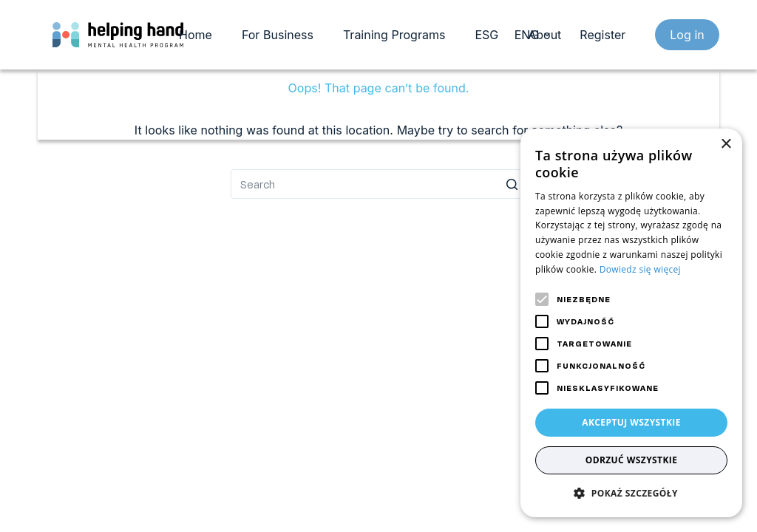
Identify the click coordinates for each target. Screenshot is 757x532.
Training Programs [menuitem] (394, 35)
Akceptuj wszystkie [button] (631, 422)
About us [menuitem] (553, 35)
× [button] (726, 144)
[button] (631, 493)
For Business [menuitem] (278, 35)
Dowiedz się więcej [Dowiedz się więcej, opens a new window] (640, 269)
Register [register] (602, 35)
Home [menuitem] (196, 35)
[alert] (631, 323)
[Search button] (512, 184)
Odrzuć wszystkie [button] (632, 460)
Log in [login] (687, 35)
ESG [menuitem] (486, 35)
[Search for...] (378, 184)
